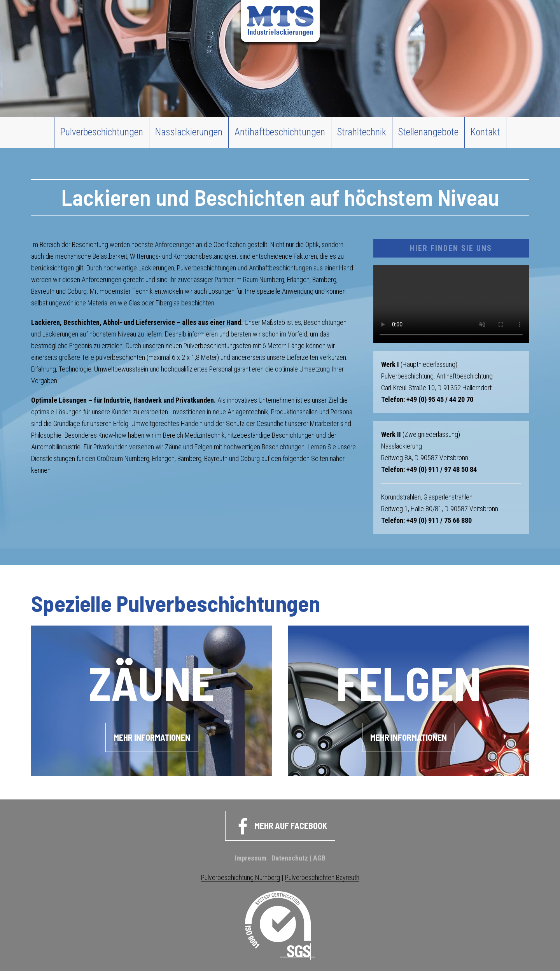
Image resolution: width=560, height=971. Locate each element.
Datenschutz (290, 858)
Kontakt (485, 132)
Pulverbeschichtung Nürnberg (241, 877)
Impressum (250, 858)
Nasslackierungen (189, 132)
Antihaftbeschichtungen (280, 132)
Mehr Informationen (152, 737)
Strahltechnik (362, 132)
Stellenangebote (428, 132)
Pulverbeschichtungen (102, 132)
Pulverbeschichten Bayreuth (322, 877)
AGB (319, 858)
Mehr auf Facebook (280, 827)
